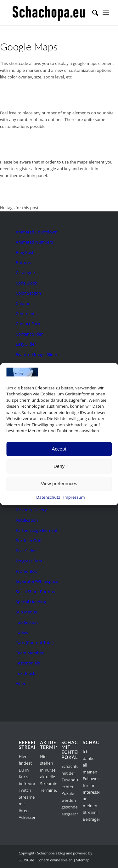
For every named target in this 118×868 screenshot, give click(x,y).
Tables (22, 632)
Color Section (28, 293)
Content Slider (29, 334)
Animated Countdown (37, 232)
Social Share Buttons (35, 592)
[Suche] (92, 13)
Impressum (74, 497)
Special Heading (31, 602)
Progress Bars (29, 561)
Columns (24, 303)
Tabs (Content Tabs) (35, 642)
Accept (59, 449)
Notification (27, 520)
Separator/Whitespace (37, 581)
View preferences (59, 483)
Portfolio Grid (29, 541)
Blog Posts (26, 252)
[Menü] (106, 13)
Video (21, 683)
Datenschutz (48, 497)
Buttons (23, 262)
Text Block (25, 673)
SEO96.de (26, 860)
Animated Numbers (34, 242)
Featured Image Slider (37, 354)
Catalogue (25, 273)
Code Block (26, 283)
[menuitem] (92, 13)
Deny (59, 466)
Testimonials (28, 663)
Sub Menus (26, 612)
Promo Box (26, 571)
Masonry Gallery (31, 510)
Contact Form (29, 324)
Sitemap (83, 860)
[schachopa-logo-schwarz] (49, 13)
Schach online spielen (55, 860)
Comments (26, 313)
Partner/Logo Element (37, 530)
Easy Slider (26, 344)
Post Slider (26, 551)
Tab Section (27, 622)
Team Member (30, 653)
